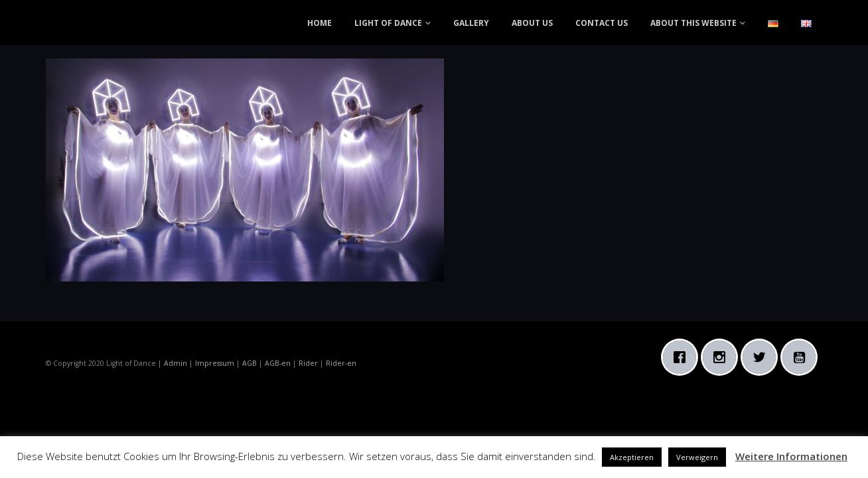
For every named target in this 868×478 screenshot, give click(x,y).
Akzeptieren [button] (632, 457)
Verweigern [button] (697, 457)
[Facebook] (683, 357)
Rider (308, 363)
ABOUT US (532, 23)
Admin (176, 363)
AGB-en (278, 363)
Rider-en (341, 363)
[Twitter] (762, 357)
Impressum (215, 363)
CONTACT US (602, 23)
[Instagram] (723, 357)
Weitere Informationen (791, 456)
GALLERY (471, 23)
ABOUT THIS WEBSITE (693, 23)
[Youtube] (802, 357)
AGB (250, 363)
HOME (320, 23)
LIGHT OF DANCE (388, 23)
